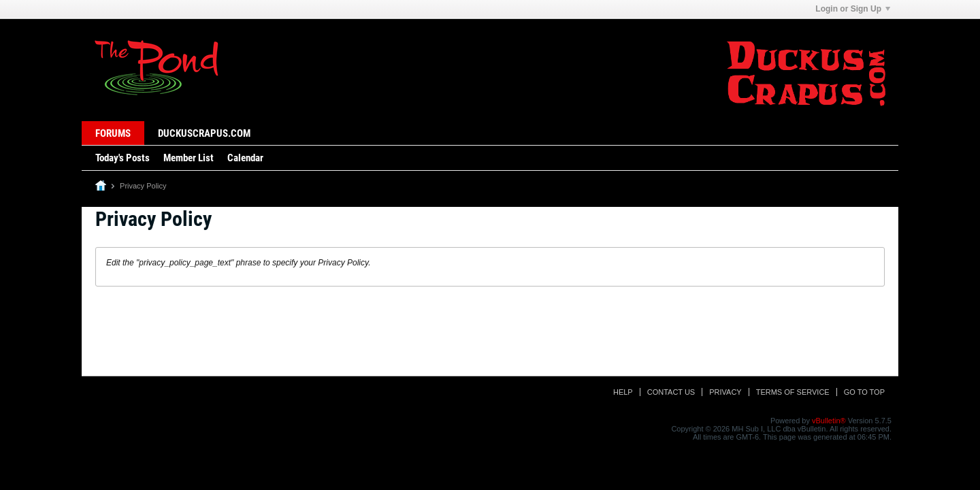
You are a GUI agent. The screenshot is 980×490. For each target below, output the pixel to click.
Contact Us (671, 392)
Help (623, 392)
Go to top (864, 392)
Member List (189, 158)
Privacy (725, 392)
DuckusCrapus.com (204, 133)
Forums (113, 133)
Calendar (245, 158)
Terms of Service (793, 392)
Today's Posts (122, 158)
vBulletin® (829, 421)
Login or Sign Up (853, 9)
